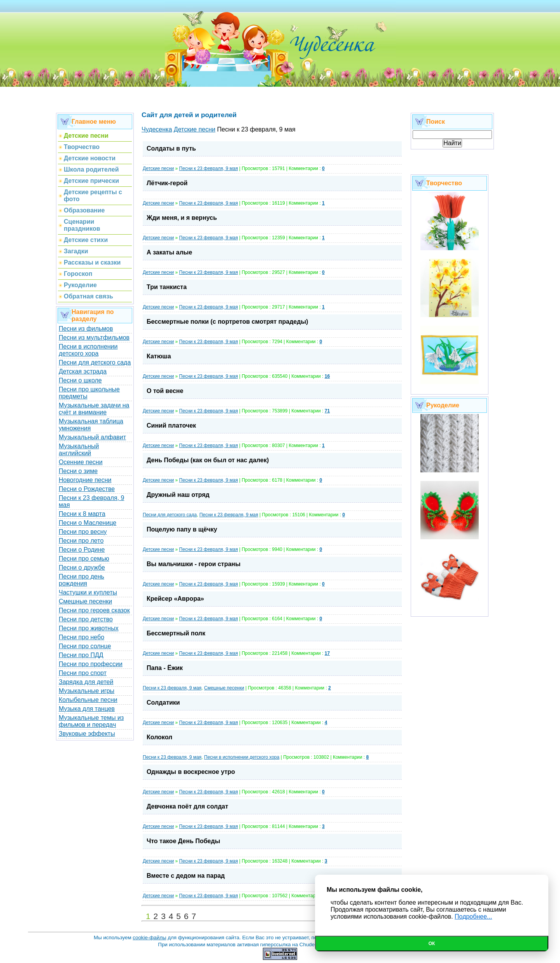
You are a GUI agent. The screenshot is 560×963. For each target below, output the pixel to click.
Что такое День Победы (183, 841)
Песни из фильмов (86, 329)
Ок (432, 944)
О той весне (165, 391)
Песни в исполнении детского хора (88, 350)
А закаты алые (169, 252)
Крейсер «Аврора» (175, 599)
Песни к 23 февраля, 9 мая (209, 168)
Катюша (159, 356)
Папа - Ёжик (165, 668)
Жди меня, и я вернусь (182, 218)
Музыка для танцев (87, 709)
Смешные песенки (85, 601)
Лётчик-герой (167, 183)
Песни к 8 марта (82, 514)
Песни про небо (81, 637)
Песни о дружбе (82, 567)
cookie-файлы (149, 938)
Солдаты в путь (171, 148)
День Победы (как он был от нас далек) (208, 460)
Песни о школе (80, 380)
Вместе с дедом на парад (186, 876)
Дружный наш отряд (178, 495)
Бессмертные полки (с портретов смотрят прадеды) (227, 322)
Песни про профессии (91, 664)
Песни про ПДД (81, 655)
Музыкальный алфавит (92, 437)
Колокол (159, 737)
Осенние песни (81, 462)
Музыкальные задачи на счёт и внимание (94, 409)
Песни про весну (83, 532)
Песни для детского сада (95, 362)
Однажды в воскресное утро (191, 772)
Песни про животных (89, 628)
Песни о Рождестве (87, 489)
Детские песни (158, 168)
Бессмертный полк (176, 633)
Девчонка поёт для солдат (187, 806)
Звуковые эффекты (87, 734)
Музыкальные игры (87, 691)
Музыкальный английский (79, 450)
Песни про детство (86, 619)
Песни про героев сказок (94, 610)
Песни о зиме (78, 471)
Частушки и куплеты (88, 592)
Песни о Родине (82, 550)
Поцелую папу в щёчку (182, 529)
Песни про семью (84, 559)
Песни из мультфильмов (94, 338)
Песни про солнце (85, 646)
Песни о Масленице (87, 523)
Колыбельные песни (88, 700)
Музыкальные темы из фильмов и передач (91, 721)
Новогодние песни (85, 480)
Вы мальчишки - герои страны (193, 564)
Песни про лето (81, 541)
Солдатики (163, 703)
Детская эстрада (83, 371)
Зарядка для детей (86, 682)
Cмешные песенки (224, 688)
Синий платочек (171, 425)
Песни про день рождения (81, 580)
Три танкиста (167, 287)
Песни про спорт (83, 673)
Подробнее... (473, 917)
